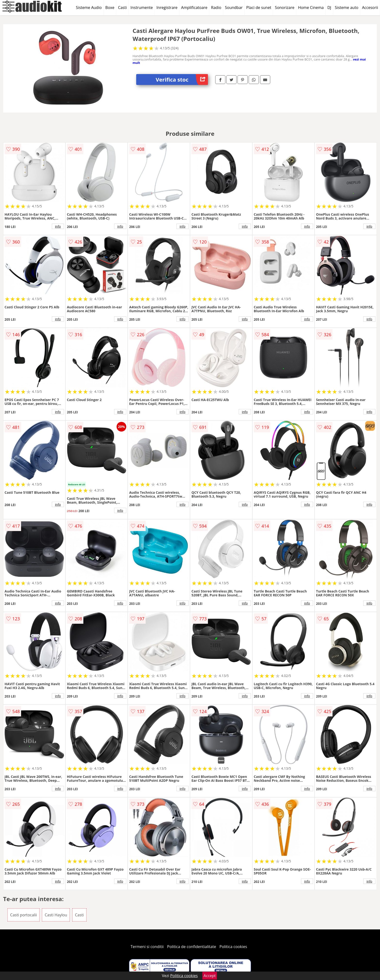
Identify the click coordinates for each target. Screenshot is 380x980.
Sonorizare (285, 8)
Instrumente (142, 8)
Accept (210, 976)
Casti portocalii (24, 915)
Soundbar (234, 8)
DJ (329, 8)
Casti (122, 8)
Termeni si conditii (147, 947)
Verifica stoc (182, 80)
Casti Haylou (56, 915)
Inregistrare (167, 8)
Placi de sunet (259, 8)
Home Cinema (311, 8)
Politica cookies (233, 947)
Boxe (110, 8)
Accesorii (370, 8)
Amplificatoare (194, 8)
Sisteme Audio (89, 8)
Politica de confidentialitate (192, 947)
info (58, 226)
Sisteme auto (347, 8)
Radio (216, 8)
